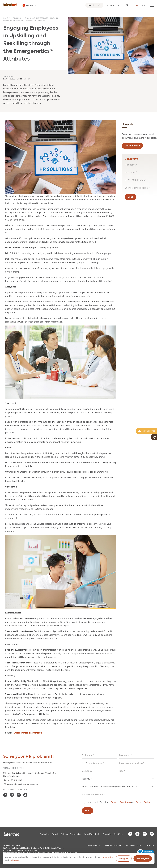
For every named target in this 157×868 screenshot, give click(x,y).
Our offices (118, 834)
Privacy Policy (143, 802)
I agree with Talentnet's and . (119, 802)
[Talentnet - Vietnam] (30, 5)
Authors (64, 834)
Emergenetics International (28, 733)
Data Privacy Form (133, 845)
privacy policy (107, 857)
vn (144, 5)
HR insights (17, 18)
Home (6, 18)
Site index (150, 845)
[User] (127, 5)
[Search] (94, 5)
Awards (55, 834)
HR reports (106, 834)
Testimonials (76, 834)
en (136, 5)
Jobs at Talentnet (91, 834)
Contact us (44, 834)
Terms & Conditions (121, 802)
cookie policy (15, 860)
